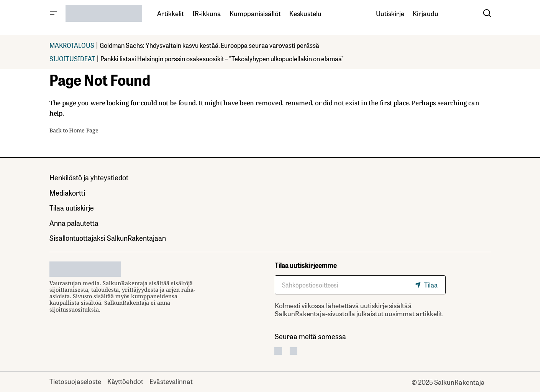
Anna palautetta (74, 223)
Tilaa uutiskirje (72, 207)
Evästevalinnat (171, 381)
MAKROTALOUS (72, 45)
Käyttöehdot (125, 381)
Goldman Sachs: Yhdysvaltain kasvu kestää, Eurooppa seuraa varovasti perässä (209, 45)
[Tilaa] (428, 285)
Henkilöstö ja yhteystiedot (89, 177)
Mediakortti (67, 193)
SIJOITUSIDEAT (72, 58)
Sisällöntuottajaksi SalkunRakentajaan (108, 238)
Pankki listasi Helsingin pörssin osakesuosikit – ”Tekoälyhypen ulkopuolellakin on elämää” (222, 58)
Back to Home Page (74, 130)
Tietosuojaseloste (75, 381)
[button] (53, 13)
